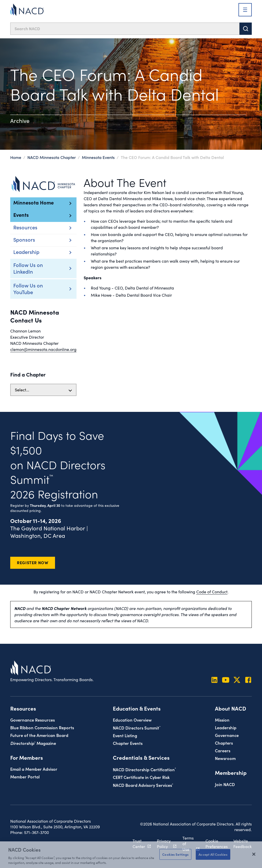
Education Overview (132, 720)
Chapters (224, 743)
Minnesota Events (98, 157)
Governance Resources (32, 720)
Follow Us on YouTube (36, 288)
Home (16, 157)
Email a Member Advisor (34, 769)
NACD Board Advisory (143, 785)
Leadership (226, 727)
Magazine (33, 743)
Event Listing (125, 735)
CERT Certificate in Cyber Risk (141, 777)
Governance (227, 735)
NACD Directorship (144, 769)
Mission (222, 720)
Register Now (33, 562)
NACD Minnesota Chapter (52, 157)
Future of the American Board (39, 735)
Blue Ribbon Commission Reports (42, 727)
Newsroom (225, 758)
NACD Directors (137, 728)
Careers (223, 750)
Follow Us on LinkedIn (36, 268)
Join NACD (225, 784)
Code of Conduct (212, 592)
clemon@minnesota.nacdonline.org (43, 349)
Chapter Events (128, 743)
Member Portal (25, 776)
